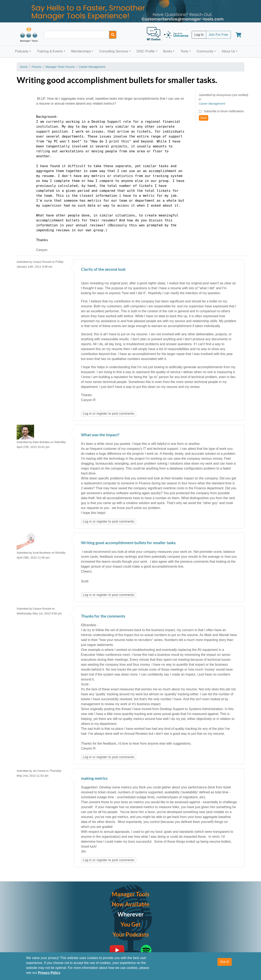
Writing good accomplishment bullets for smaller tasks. (129, 543)
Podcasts (22, 51)
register (102, 414)
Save (204, 118)
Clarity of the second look (103, 270)
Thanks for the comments (103, 616)
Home (24, 67)
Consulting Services (114, 51)
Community (205, 51)
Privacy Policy (49, 973)
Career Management (92, 67)
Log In (199, 35)
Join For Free (218, 35)
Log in (87, 414)
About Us (228, 51)
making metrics (94, 779)
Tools (184, 51)
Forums (36, 67)
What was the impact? (100, 435)
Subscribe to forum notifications (224, 111)
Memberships (81, 51)
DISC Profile (146, 51)
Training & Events (50, 51)
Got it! (225, 962)
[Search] (113, 35)
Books (168, 51)
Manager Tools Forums (60, 67)
